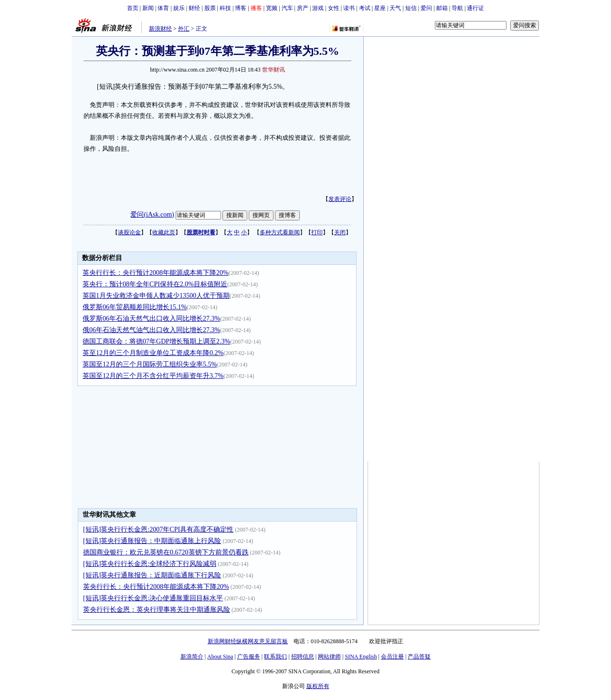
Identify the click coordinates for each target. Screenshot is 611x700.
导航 (457, 8)
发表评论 (340, 199)
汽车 (287, 8)
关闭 (340, 232)
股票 (210, 8)
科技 (225, 8)
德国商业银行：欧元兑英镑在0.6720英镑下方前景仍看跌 (166, 552)
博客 (241, 8)
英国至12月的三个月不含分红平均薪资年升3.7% (153, 376)
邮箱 (442, 8)
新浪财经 (160, 29)
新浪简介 (192, 657)
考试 (365, 8)
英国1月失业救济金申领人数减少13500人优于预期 (156, 296)
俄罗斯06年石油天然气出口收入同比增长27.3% (151, 319)
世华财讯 (274, 70)
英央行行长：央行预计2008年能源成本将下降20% (156, 273)
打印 (317, 232)
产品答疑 (419, 657)
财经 (194, 8)
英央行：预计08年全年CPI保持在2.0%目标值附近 (155, 284)
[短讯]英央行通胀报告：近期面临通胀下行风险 (152, 575)
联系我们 (275, 657)
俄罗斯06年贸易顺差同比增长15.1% (135, 307)
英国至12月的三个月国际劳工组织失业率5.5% (150, 364)
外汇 (184, 29)
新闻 (148, 8)
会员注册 (392, 657)
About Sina (220, 657)
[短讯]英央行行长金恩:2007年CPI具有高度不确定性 (158, 529)
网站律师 (329, 657)
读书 (349, 8)
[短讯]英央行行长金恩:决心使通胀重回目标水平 (153, 598)
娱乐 (179, 8)
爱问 (426, 8)
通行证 (475, 8)
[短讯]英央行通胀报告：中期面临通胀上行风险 (152, 541)
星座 (380, 8)
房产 (303, 8)
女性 (334, 8)
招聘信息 (303, 657)
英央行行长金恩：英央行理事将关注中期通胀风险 (157, 610)
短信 (411, 8)
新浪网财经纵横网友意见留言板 (248, 641)
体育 (163, 8)
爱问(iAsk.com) (152, 214)
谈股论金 (129, 232)
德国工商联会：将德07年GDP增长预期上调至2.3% (156, 341)
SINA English (361, 657)
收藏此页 (164, 232)
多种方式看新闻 (280, 232)
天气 (395, 8)
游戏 (318, 8)
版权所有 (318, 686)
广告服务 (249, 657)
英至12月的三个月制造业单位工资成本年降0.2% (153, 353)
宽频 (272, 8)
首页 (133, 8)
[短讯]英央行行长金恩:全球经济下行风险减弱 (150, 564)
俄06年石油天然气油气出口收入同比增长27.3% (151, 330)
